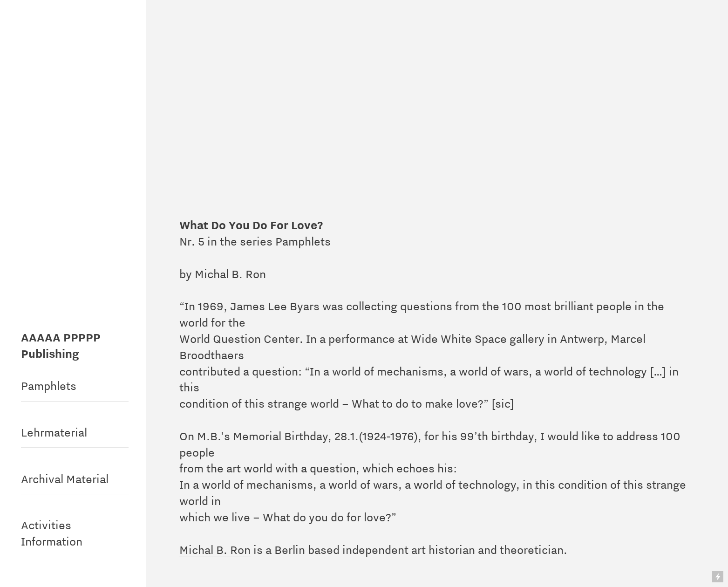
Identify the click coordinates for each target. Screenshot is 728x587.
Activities (46, 525)
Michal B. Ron (215, 550)
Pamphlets (49, 386)
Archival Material (65, 479)
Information (52, 541)
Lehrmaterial (54, 432)
